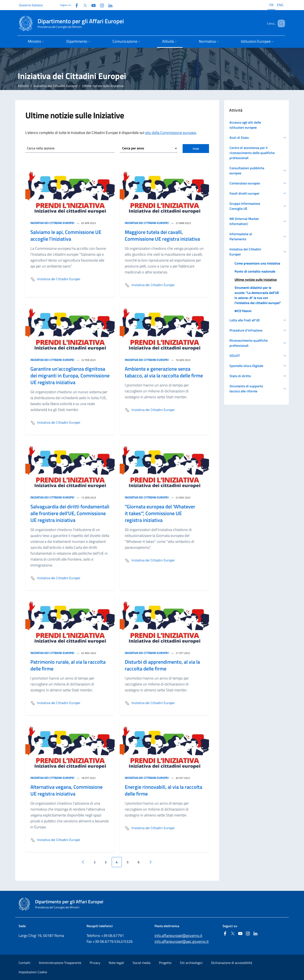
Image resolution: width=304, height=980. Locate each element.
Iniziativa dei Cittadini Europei (55, 86)
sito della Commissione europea (170, 133)
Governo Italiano (31, 5)
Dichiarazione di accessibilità (232, 963)
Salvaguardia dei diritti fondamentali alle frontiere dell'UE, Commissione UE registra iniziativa (70, 513)
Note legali (116, 963)
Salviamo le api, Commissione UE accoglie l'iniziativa (66, 235)
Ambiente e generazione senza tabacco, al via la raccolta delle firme (164, 372)
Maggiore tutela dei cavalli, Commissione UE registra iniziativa (162, 235)
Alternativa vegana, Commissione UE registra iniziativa (66, 790)
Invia (196, 148)
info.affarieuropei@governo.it (178, 936)
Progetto (165, 963)
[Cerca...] (280, 23)
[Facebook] (75, 5)
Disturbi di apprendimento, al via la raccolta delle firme (162, 665)
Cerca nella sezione (41, 148)
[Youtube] (92, 5)
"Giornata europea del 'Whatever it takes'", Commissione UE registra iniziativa (160, 513)
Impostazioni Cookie (33, 972)
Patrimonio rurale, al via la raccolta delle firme (68, 665)
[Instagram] (100, 5)
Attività (23, 86)
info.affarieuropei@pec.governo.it (182, 941)
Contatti (24, 963)
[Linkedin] (109, 5)
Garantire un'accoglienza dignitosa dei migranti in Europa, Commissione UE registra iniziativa (70, 375)
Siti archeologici (191, 963)
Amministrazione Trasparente (60, 963)
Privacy (95, 963)
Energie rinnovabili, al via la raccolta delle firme (164, 790)
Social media (142, 963)
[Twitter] (83, 5)
